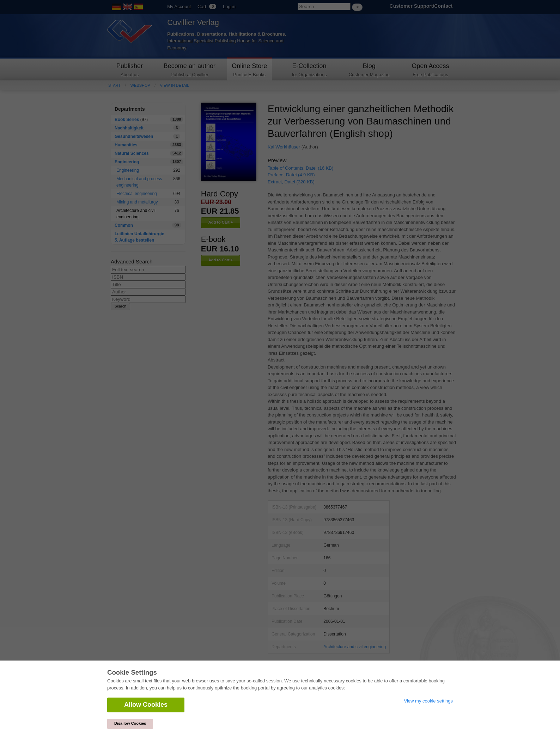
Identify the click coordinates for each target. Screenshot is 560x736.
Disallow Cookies (130, 723)
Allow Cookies (146, 705)
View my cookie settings (429, 701)
